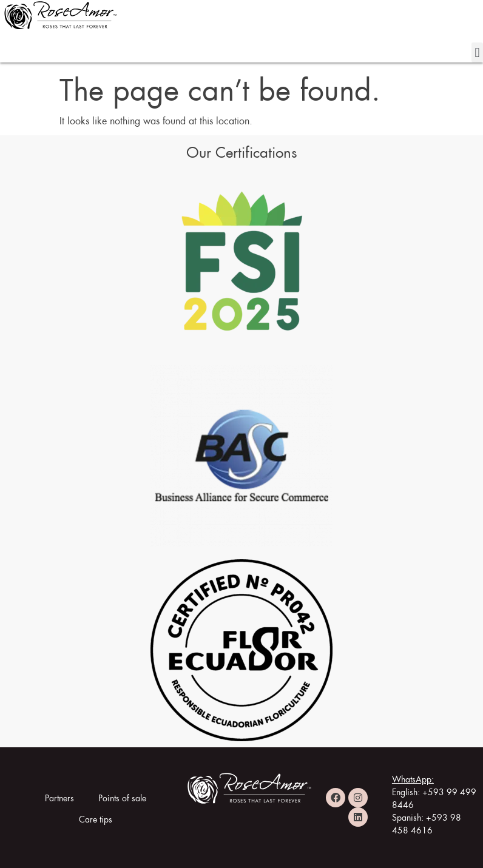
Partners (59, 796)
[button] (477, 52)
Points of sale (122, 796)
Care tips (96, 818)
